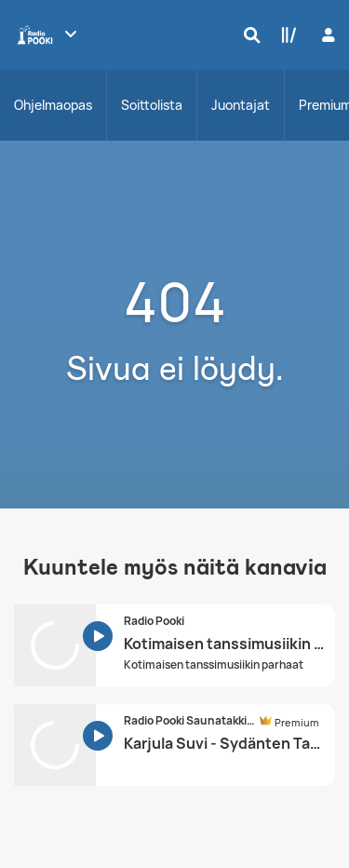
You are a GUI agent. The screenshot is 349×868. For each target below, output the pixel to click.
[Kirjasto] (285, 34)
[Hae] (248, 34)
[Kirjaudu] (326, 35)
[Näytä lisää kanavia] (71, 34)
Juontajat (241, 105)
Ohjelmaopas (53, 105)
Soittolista (152, 105)
